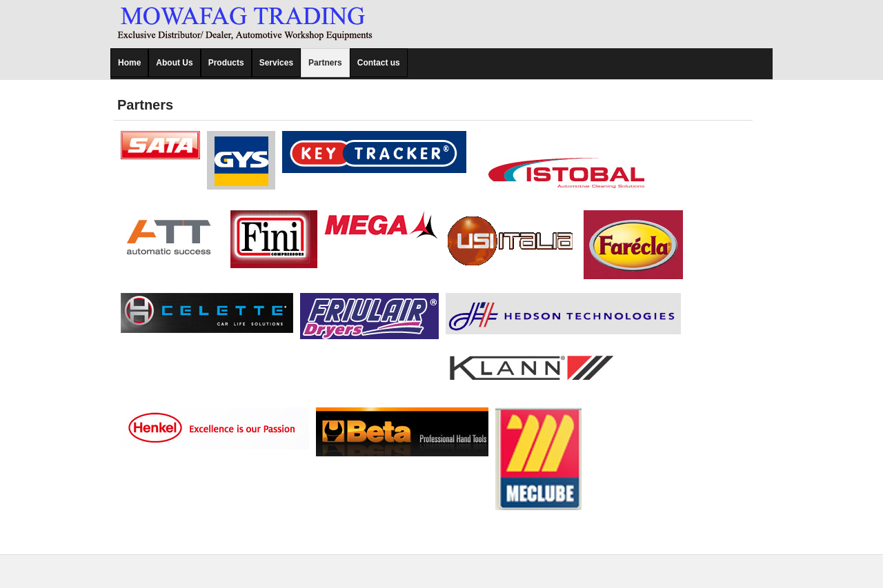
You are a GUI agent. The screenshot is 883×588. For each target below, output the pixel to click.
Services (276, 63)
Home (129, 63)
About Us (174, 63)
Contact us (379, 63)
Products (226, 63)
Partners (325, 63)
